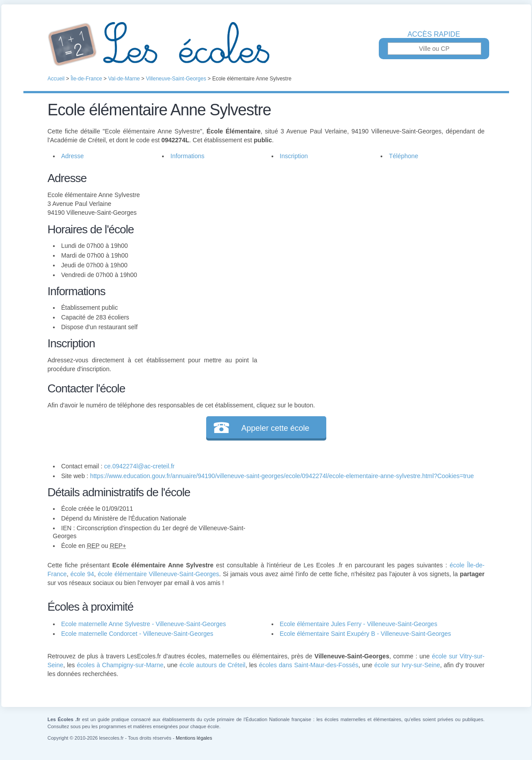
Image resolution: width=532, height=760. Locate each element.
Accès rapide (434, 34)
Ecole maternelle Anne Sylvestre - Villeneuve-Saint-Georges (144, 624)
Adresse (73, 156)
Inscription (294, 156)
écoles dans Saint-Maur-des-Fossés (309, 665)
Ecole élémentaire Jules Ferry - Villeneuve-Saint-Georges (359, 624)
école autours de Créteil (212, 665)
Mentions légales (194, 738)
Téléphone (404, 156)
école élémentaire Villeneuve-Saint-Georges (158, 574)
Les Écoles (266, 44)
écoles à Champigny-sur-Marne (120, 665)
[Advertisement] (371, 232)
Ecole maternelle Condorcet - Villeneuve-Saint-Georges (137, 634)
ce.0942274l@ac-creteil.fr (140, 466)
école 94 (82, 574)
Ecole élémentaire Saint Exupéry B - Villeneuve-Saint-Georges (366, 634)
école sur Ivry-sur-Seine (407, 665)
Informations (187, 156)
